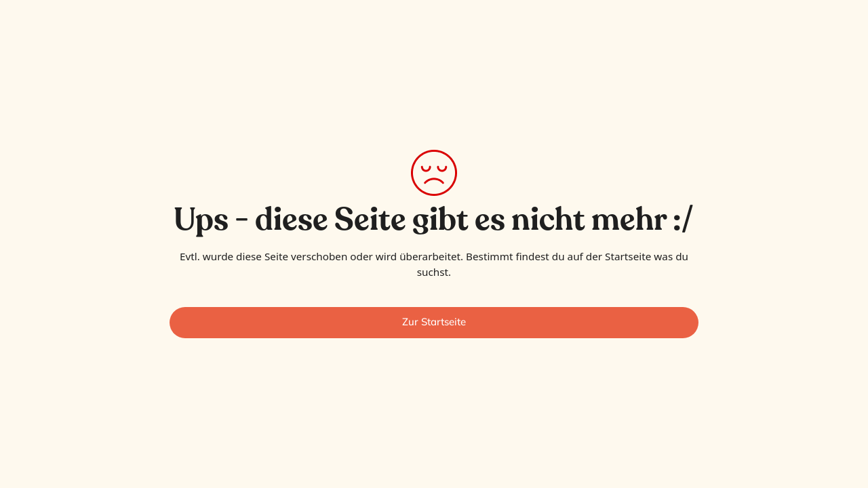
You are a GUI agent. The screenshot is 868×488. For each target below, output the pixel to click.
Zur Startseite (434, 322)
